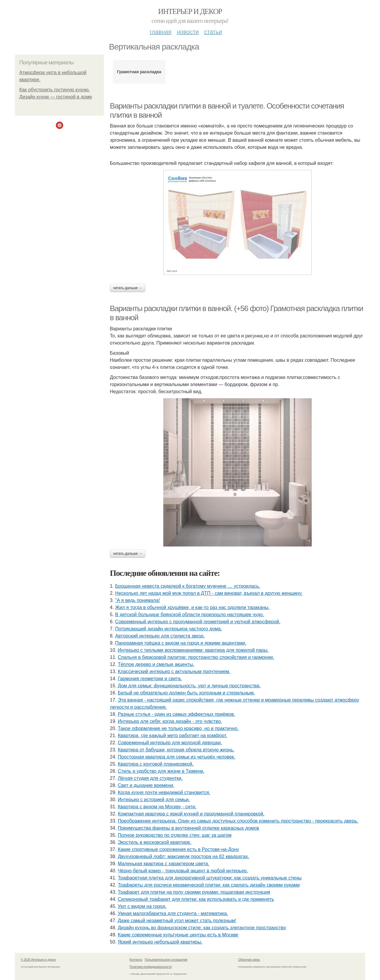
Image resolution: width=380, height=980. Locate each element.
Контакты (136, 960)
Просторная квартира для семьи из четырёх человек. (177, 757)
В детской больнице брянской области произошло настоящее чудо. (190, 615)
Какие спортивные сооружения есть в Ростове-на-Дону (179, 849)
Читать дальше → (128, 288)
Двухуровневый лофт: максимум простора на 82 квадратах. (184, 856)
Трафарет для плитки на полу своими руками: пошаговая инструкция (194, 892)
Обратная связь (249, 960)
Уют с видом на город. (142, 906)
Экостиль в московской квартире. (155, 842)
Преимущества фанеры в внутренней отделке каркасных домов (189, 828)
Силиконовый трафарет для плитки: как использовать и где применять (196, 899)
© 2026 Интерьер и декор (38, 960)
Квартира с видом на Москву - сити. (157, 807)
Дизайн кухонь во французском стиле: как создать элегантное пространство (202, 928)
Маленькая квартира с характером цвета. (164, 864)
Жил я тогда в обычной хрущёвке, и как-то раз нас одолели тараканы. (192, 607)
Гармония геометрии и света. (150, 679)
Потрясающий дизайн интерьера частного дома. (169, 629)
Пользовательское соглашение (166, 960)
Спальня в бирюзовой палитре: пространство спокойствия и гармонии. (196, 657)
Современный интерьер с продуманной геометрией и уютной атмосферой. (198, 622)
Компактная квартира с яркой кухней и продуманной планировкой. (191, 814)
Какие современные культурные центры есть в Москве (178, 935)
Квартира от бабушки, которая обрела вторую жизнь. (176, 750)
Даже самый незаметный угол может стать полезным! (177, 921)
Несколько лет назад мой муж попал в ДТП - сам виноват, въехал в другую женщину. (209, 593)
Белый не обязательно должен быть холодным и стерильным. (186, 693)
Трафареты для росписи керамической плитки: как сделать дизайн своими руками (209, 885)
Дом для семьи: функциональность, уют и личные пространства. (189, 686)
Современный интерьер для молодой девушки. (170, 743)
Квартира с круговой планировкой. (156, 764)
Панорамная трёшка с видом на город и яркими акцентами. (181, 643)
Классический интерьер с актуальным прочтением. (174, 671)
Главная (160, 32)
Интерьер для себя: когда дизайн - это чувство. (170, 721)
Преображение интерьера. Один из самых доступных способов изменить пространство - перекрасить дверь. (238, 821)
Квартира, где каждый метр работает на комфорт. (173, 736)
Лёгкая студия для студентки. (150, 778)
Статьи (213, 32)
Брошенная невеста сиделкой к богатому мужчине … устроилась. (188, 586)
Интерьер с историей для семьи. (154, 800)
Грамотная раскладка (139, 72)
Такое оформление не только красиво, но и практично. (178, 728)
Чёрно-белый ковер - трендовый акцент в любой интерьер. (183, 871)
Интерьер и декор (190, 11)
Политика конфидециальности (151, 967)
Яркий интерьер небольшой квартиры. (160, 942)
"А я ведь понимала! (138, 600)
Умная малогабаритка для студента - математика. (173, 913)
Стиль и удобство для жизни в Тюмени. (161, 771)
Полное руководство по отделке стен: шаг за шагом (175, 835)
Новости (188, 32)
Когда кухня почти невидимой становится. (164, 792)
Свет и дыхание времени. (146, 785)
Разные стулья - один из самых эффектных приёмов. (176, 714)
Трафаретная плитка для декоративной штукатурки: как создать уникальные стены (210, 878)
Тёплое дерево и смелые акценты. (156, 664)
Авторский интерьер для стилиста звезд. (160, 636)
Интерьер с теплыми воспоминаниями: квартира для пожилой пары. (193, 650)
